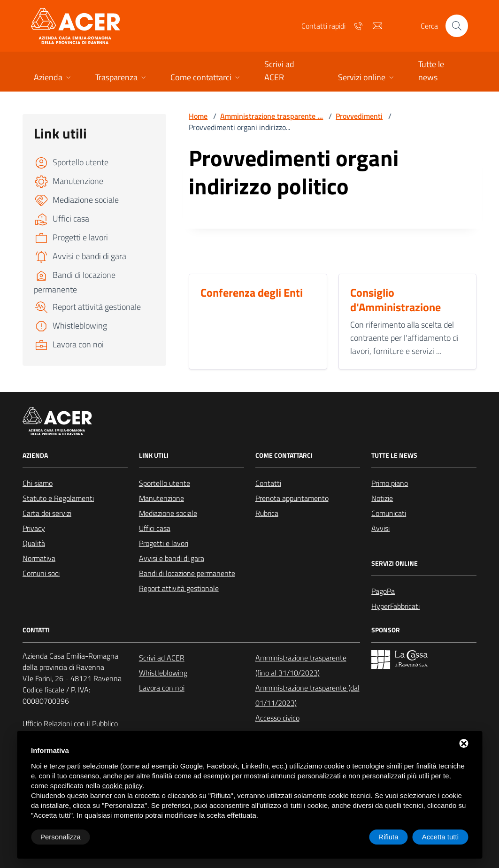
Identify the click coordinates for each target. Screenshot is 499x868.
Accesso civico (277, 718)
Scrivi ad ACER (162, 658)
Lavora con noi (162, 688)
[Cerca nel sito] (457, 26)
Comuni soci (41, 573)
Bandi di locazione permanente (187, 573)
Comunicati (389, 513)
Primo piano (390, 483)
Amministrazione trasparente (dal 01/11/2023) (307, 695)
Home (198, 116)
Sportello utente (165, 483)
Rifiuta (388, 837)
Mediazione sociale (168, 513)
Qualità (34, 543)
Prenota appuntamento (292, 498)
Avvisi (380, 528)
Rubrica (267, 513)
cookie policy (123, 786)
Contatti (268, 483)
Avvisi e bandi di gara (172, 558)
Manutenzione (161, 498)
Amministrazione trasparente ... (272, 116)
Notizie (382, 498)
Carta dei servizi (47, 513)
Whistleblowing (163, 673)
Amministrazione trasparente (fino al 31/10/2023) (301, 665)
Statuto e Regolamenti (58, 498)
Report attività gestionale (179, 588)
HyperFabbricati (395, 606)
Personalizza (61, 837)
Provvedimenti (359, 116)
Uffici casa (155, 528)
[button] (53, 78)
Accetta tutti (440, 837)
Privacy (34, 528)
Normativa (39, 558)
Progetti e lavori (164, 543)
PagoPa (383, 591)
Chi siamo (38, 483)
